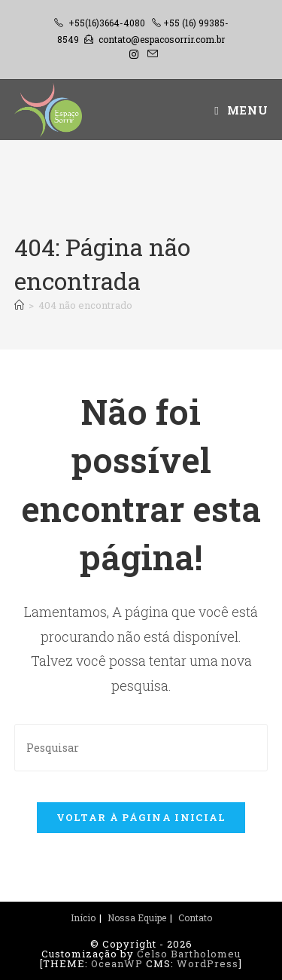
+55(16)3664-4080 (107, 23)
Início (83, 917)
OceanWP (117, 963)
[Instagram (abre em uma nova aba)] (134, 54)
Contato (195, 917)
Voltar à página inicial (141, 817)
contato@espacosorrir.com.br (162, 39)
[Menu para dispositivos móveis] (241, 110)
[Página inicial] (19, 305)
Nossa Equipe (137, 917)
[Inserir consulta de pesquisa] (141, 748)
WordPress (208, 963)
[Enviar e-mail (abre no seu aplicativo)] (150, 54)
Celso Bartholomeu (189, 954)
